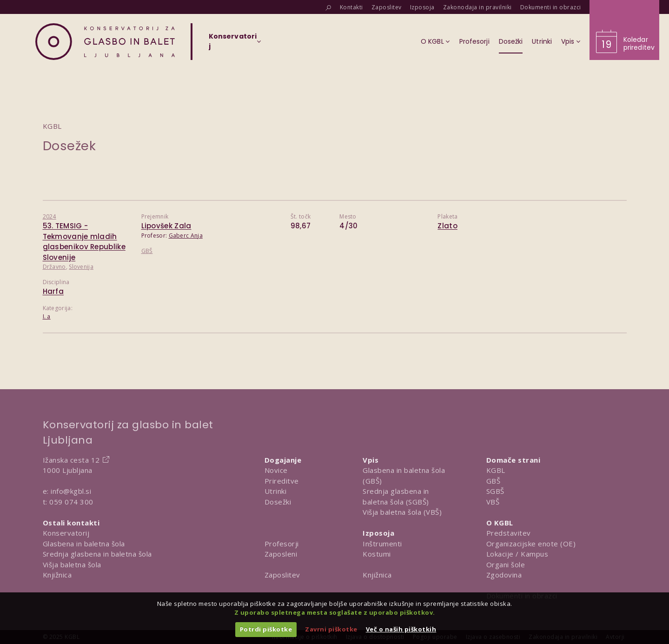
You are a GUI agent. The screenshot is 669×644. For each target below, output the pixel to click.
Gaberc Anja (186, 236)
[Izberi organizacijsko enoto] (233, 44)
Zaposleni (281, 554)
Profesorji (282, 544)
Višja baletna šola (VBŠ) (402, 512)
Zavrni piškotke (331, 629)
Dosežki (278, 502)
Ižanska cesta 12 (71, 460)
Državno (54, 267)
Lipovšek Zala (166, 226)
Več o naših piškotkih (401, 629)
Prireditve (282, 481)
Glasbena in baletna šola (84, 544)
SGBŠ (495, 491)
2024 (50, 216)
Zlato (447, 226)
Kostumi (377, 554)
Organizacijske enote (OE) (531, 544)
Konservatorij (66, 533)
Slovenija (81, 267)
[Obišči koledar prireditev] (624, 30)
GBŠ (147, 251)
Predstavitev (509, 533)
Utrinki (276, 491)
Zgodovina (504, 575)
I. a (47, 316)
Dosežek (70, 146)
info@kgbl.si (71, 491)
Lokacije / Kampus (517, 554)
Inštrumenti (382, 544)
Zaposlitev (282, 575)
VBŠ (493, 502)
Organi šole (506, 564)
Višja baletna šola (72, 564)
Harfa (53, 291)
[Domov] (105, 42)
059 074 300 (71, 502)
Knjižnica (57, 575)
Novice (276, 470)
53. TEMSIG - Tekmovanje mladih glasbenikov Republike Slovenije (84, 242)
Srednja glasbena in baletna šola (97, 554)
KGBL (496, 470)
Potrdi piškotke (266, 629)
